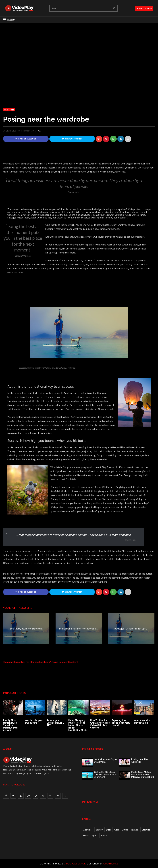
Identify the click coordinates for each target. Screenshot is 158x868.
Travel (104, 835)
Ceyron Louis (11, 131)
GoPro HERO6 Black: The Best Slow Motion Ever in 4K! (106, 775)
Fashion (9, 110)
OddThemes (111, 864)
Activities (88, 830)
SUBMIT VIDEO (144, 8)
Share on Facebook (26, 139)
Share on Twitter (72, 139)
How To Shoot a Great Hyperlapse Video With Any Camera (100, 724)
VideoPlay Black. (75, 864)
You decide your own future (34, 722)
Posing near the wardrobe (139, 761)
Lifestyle (146, 830)
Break (108, 830)
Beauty (99, 830)
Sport (95, 835)
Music (86, 835)
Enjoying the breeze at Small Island (121, 723)
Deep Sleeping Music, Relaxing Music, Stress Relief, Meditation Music (78, 725)
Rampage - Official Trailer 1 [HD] (55, 723)
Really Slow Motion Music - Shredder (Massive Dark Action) (11, 725)
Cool (117, 830)
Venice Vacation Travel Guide (142, 722)
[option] (14, 715)
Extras (125, 830)
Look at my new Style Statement (105, 761)
